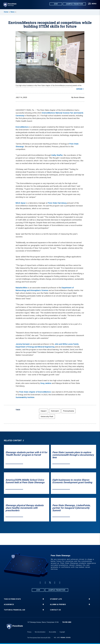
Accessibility (52, 632)
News (13, 12)
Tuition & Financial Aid (15, 610)
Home (6, 12)
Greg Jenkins (46, 383)
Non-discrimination (40, 632)
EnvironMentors (22, 127)
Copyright (62, 632)
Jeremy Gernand (23, 344)
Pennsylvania (69, 411)
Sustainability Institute (25, 397)
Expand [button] (79, 89)
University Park (47, 416)
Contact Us (55, 610)
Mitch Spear (21, 203)
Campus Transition (74, 4)
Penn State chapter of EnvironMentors (35, 392)
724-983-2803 (67, 622)
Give (56, 4)
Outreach (55, 411)
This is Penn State (12, 599)
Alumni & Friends (58, 604)
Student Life (56, 599)
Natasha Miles (22, 288)
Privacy (29, 632)
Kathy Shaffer (57, 155)
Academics (9, 604)
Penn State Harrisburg (57, 203)
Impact (44, 411)
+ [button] (43, 599)
